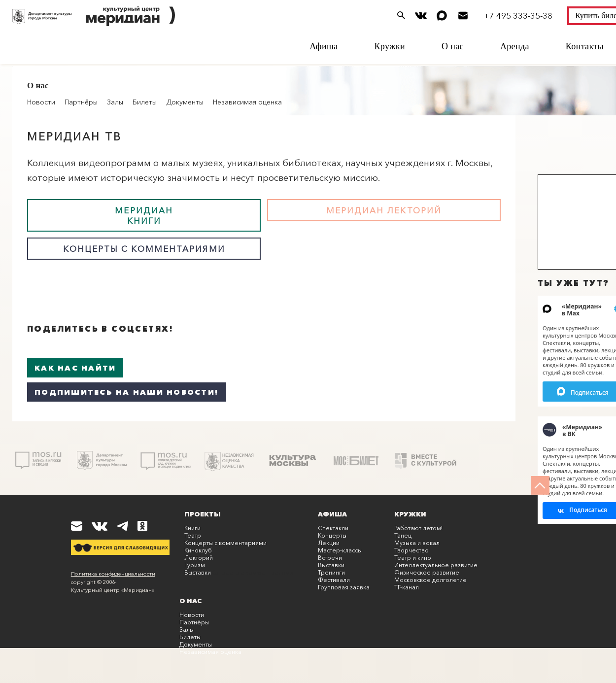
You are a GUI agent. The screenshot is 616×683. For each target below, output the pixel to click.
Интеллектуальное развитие (436, 565)
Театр (193, 535)
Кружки (390, 46)
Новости (192, 615)
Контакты (585, 46)
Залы (115, 102)
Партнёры (81, 102)
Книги (192, 528)
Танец (403, 535)
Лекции (329, 543)
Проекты (203, 514)
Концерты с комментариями (225, 543)
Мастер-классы (340, 550)
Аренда (515, 46)
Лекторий (199, 558)
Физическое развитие (427, 572)
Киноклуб (198, 550)
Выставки (198, 572)
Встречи (330, 558)
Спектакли (333, 528)
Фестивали (334, 580)
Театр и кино (413, 558)
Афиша (324, 46)
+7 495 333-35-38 (518, 16)
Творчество (411, 550)
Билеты (145, 102)
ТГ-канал (407, 587)
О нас (453, 46)
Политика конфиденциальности (113, 574)
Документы (185, 102)
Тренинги (331, 572)
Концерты (332, 535)
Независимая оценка (247, 102)
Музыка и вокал (417, 543)
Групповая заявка (344, 587)
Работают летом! (418, 528)
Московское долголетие (430, 580)
